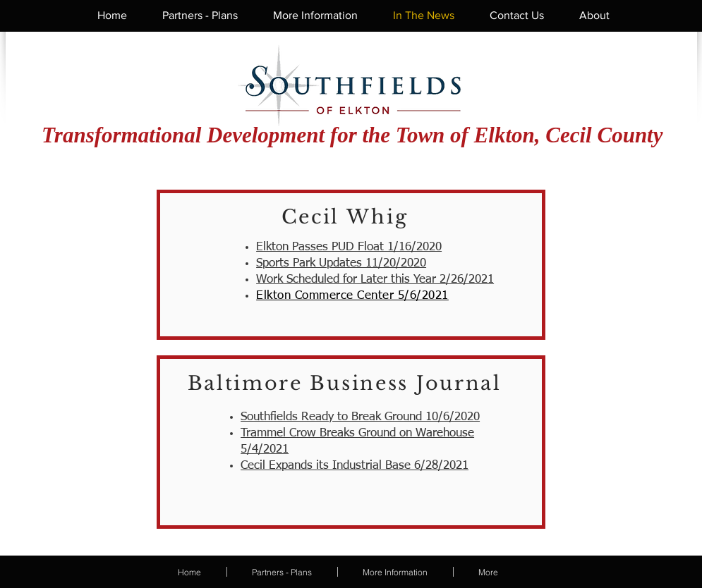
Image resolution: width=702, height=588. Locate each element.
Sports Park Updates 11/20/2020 (341, 263)
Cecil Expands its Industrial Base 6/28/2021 (355, 466)
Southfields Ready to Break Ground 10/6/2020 (360, 417)
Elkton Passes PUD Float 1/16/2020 (349, 247)
